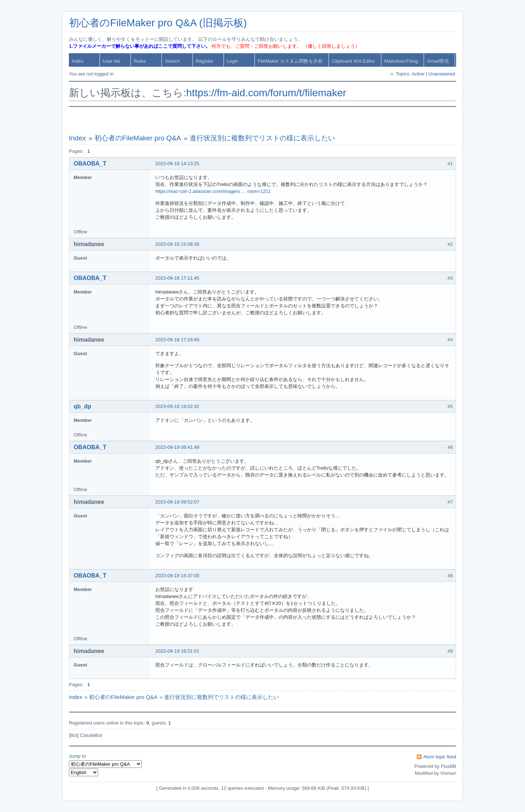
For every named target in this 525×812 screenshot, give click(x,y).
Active (418, 74)
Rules (140, 61)
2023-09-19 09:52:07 (177, 502)
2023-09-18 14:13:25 (177, 164)
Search (172, 61)
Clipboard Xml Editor (353, 61)
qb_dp (82, 406)
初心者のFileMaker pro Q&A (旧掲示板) (158, 23)
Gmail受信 (438, 61)
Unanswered (442, 74)
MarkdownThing (401, 61)
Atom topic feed (440, 757)
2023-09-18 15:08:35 (177, 244)
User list (111, 61)
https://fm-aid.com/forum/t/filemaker (266, 93)
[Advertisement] (262, 120)
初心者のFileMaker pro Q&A (138, 138)
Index (78, 61)
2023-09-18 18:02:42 (177, 406)
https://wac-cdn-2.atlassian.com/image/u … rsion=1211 (213, 191)
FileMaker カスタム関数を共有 (290, 61)
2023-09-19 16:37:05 (177, 576)
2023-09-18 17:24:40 (177, 340)
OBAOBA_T (90, 164)
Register (205, 61)
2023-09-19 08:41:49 (177, 447)
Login (233, 61)
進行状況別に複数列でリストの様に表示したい (262, 138)
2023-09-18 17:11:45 (177, 278)
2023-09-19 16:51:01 (177, 651)
